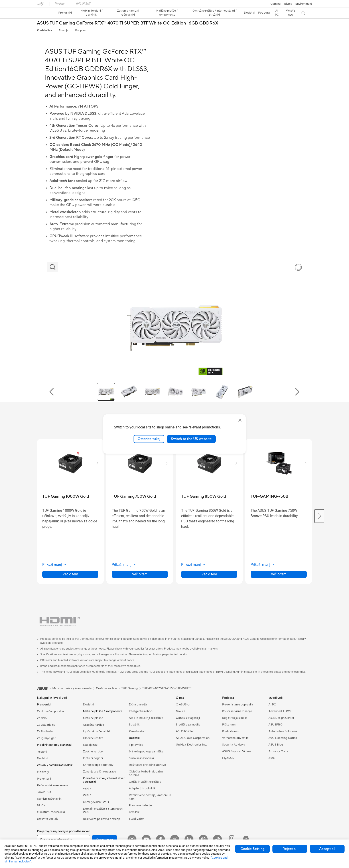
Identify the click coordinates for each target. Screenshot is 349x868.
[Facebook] (160, 839)
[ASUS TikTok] (217, 839)
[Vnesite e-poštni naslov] (64, 839)
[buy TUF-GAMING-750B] (269, 496)
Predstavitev (44, 30)
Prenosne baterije (140, 805)
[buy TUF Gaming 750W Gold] (134, 496)
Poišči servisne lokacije (237, 711)
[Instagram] (132, 839)
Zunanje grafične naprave (99, 772)
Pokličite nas (230, 731)
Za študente (45, 731)
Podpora (80, 30)
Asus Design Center (281, 718)
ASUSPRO (275, 725)
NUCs (41, 805)
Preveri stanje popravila (238, 705)
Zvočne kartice (93, 752)
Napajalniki (90, 745)
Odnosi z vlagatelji (188, 718)
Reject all (290, 849)
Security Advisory (234, 745)
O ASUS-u (183, 705)
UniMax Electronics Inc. (191, 745)
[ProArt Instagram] (232, 839)
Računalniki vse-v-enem (52, 785)
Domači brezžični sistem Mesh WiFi (103, 811)
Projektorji (44, 779)
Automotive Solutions (283, 731)
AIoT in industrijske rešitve (146, 718)
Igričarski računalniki (96, 731)
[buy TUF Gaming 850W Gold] (204, 496)
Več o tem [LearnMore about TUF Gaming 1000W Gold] (70, 574)
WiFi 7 (87, 789)
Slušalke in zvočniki (141, 758)
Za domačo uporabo (50, 711)
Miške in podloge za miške (146, 752)
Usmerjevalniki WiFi (96, 802)
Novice (181, 711)
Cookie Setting (252, 849)
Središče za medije (188, 725)
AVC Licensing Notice (283, 738)
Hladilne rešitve (93, 738)
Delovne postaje (48, 819)
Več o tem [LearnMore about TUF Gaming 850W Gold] (209, 574)
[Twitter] (175, 839)
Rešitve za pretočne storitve (147, 765)
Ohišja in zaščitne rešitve (145, 782)
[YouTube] (146, 839)
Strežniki (135, 725)
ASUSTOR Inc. (185, 731)
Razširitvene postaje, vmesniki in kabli (150, 797)
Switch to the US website (191, 439)
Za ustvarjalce (46, 725)
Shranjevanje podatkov (98, 765)
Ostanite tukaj (149, 439)
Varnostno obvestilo (235, 738)
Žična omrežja (138, 705)
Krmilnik (134, 812)
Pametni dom (138, 731)
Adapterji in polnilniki (143, 789)
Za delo (42, 718)
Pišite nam (229, 725)
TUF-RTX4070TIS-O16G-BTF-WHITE (167, 688)
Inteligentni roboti (141, 711)
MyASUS (228, 758)
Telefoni (42, 752)
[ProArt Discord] (246, 839)
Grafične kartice (93, 725)
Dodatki (42, 758)
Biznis (288, 4)
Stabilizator (136, 819)
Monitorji (43, 772)
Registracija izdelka (235, 718)
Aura (272, 758)
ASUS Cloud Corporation (193, 738)
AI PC (272, 705)
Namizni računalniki (50, 799)
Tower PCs (44, 792)
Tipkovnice (136, 745)
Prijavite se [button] (104, 839)
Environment (304, 4)
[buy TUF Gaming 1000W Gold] (66, 496)
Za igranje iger (46, 738)
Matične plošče (93, 718)
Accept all (327, 849)
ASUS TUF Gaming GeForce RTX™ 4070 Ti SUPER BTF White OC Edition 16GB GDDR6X (128, 23)
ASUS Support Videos (237, 751)
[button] (276, 4)
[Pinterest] (203, 839)
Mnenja (64, 30)
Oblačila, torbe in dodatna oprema (146, 773)
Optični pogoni (93, 758)
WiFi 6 (87, 795)
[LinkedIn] (189, 839)
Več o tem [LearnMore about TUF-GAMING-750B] (279, 574)
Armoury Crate (278, 751)
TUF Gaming (130, 688)
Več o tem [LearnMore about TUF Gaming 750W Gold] (140, 574)
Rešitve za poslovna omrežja (102, 819)
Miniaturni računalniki (51, 812)
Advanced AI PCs (280, 711)
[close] (240, 420)
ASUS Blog (276, 745)
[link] (45, 13)
